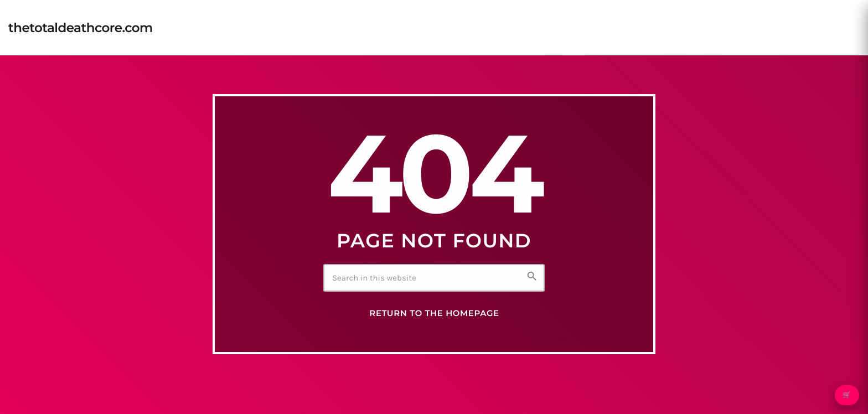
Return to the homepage (434, 313)
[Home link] (81, 28)
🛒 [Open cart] (847, 395)
